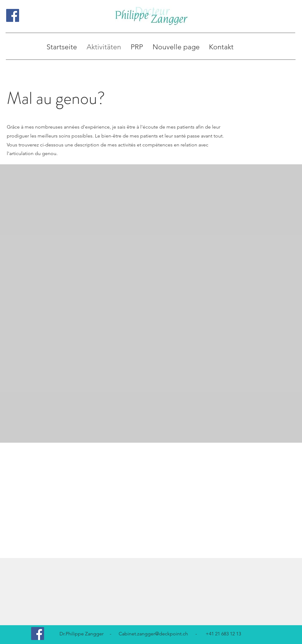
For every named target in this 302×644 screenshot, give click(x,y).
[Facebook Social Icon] (13, 15)
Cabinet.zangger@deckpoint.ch (153, 634)
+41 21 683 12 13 (223, 634)
